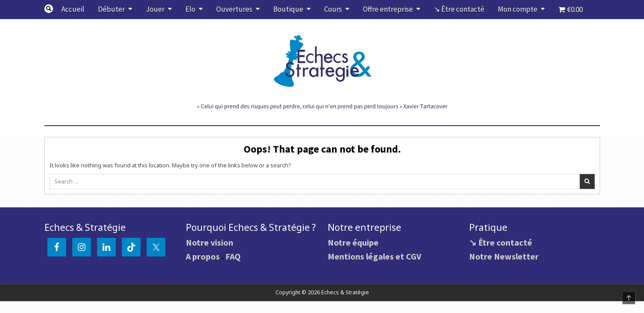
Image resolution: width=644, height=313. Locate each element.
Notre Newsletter (504, 256)
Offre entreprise (388, 9)
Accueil (73, 9)
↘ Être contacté (459, 9)
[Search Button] (49, 9)
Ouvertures (234, 9)
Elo (190, 9)
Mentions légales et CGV (374, 256)
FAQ (233, 256)
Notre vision (210, 242)
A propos (203, 256)
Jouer (155, 9)
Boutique (288, 9)
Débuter (111, 9)
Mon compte (518, 9)
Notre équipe (353, 242)
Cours (333, 9)
